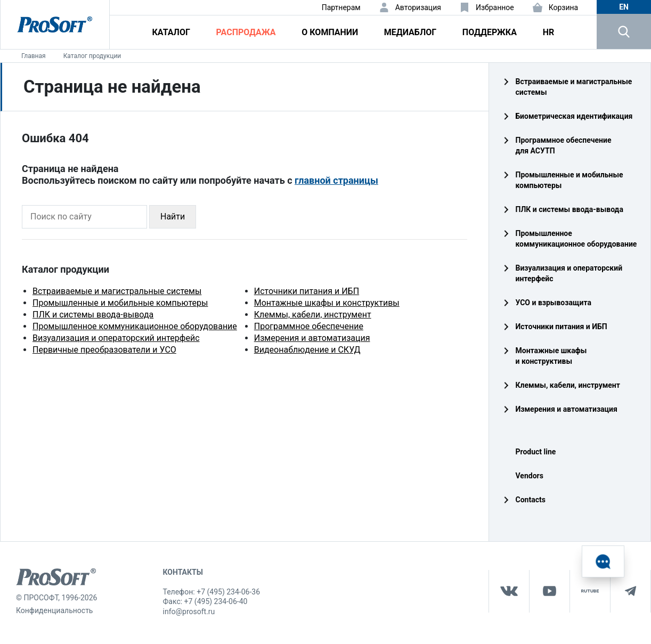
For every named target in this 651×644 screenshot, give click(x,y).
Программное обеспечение (309, 326)
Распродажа (246, 32)
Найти (173, 217)
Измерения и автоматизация (312, 338)
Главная (34, 56)
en (624, 7)
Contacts (531, 500)
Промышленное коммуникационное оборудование (135, 326)
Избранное (495, 7)
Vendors (530, 476)
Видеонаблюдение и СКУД (307, 350)
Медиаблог (410, 32)
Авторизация (418, 7)
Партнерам (341, 7)
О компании (330, 32)
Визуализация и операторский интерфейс (116, 338)
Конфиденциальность (54, 610)
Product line (536, 452)
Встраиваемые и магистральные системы (117, 291)
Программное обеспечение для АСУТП (564, 145)
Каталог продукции (92, 56)
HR (549, 32)
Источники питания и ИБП (307, 291)
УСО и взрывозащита (554, 303)
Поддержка (490, 32)
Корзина (564, 7)
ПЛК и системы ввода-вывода (93, 315)
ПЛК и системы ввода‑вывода (569, 209)
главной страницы (336, 180)
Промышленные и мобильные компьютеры (120, 303)
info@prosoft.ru (189, 612)
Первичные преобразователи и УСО (104, 350)
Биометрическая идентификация (574, 116)
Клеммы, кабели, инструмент (313, 315)
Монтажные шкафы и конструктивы (327, 303)
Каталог (171, 32)
